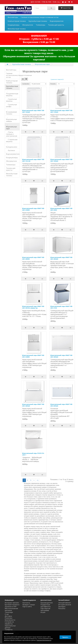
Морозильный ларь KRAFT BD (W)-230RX (33, 209)
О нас (7, 614)
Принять (65, 637)
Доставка (8, 616)
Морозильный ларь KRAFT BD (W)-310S (61, 307)
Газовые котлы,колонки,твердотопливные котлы (40, 17)
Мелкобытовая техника (17, 29)
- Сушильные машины (11, 100)
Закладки (62, 607)
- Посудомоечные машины (12, 94)
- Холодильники (12, 146)
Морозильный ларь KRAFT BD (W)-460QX (33, 405)
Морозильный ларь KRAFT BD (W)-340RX (33, 356)
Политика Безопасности (10, 619)
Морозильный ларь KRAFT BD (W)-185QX (61, 160)
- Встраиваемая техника (11, 112)
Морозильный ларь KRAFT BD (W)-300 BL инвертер (33, 307)
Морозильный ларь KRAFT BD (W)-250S (61, 209)
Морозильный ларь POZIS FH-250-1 (33, 454)
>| (38, 480)
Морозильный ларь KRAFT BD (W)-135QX (61, 111)
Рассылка (62, 608)
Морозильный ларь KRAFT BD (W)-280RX (33, 258)
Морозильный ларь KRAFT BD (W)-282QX (61, 258)
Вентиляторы (13, 17)
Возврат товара (29, 605)
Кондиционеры (14, 25)
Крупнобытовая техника (38, 21)
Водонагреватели (57, 21)
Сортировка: (26, 84)
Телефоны (9, 630)
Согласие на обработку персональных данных (10, 625)
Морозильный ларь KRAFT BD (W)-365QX (61, 356)
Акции (43, 612)
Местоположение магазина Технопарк (11, 610)
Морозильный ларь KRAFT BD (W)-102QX (33, 111)
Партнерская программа (45, 609)
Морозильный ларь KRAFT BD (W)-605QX (61, 405)
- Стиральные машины (12, 140)
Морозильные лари (42, 64)
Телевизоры (40, 25)
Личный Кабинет (65, 603)
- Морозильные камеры (11, 119)
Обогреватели (28, 25)
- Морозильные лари (11, 127)
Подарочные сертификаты (45, 606)
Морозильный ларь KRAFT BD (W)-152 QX (33, 160)
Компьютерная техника (17, 21)
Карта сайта (27, 607)
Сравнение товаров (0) (57, 79)
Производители (47, 603)
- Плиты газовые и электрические (12, 134)
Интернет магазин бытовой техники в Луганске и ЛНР (12, 605)
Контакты (26, 603)
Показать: (53, 84)
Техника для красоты (56, 25)
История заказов (65, 605)
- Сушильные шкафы (11, 106)
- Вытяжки (10, 150)
